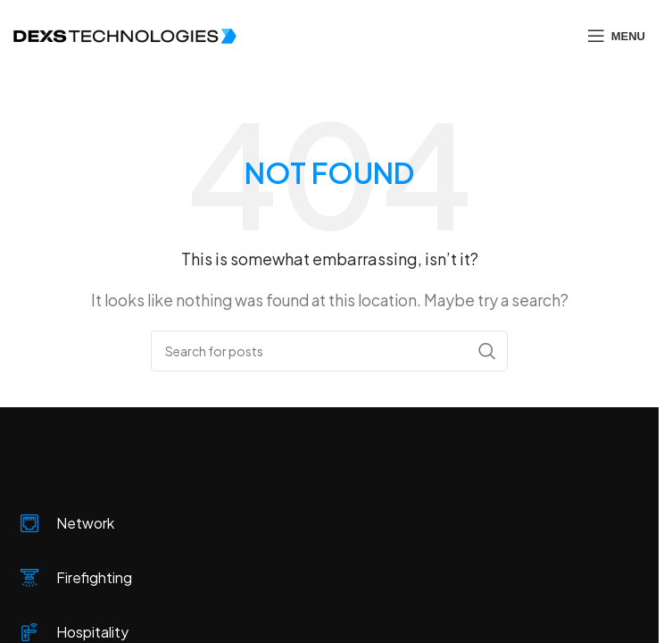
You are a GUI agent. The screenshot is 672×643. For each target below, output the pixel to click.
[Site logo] (125, 34)
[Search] (329, 351)
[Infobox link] (334, 524)
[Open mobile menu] (616, 36)
